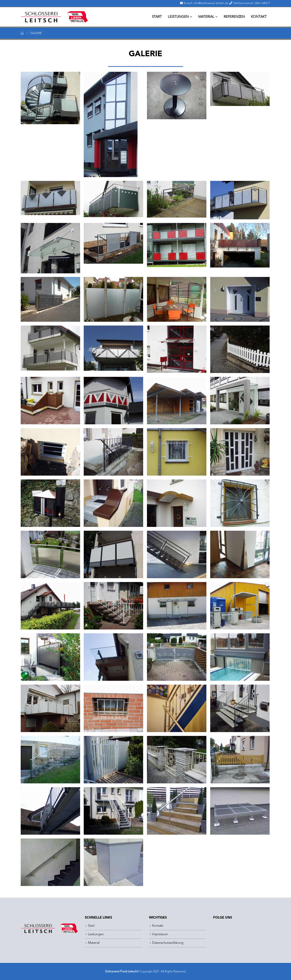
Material (206, 17)
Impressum (160, 934)
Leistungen (178, 17)
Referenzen (234, 17)
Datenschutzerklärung (168, 943)
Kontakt (259, 17)
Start (157, 17)
